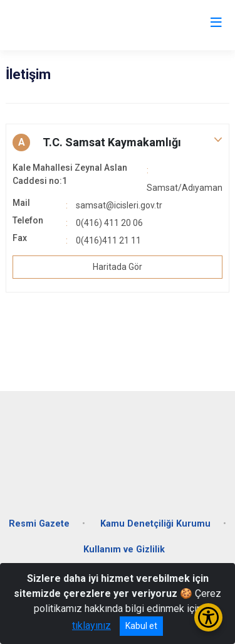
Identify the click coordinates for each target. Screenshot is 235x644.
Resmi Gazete (39, 524)
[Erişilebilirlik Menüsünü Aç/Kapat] (208, 617)
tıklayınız (91, 625)
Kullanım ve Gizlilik (124, 550)
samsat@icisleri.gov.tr (119, 205)
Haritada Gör (118, 267)
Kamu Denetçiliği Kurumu (155, 524)
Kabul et (141, 626)
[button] (118, 142)
